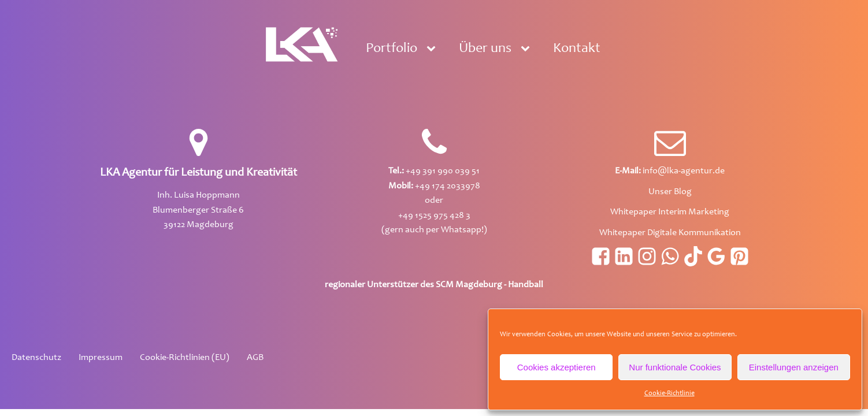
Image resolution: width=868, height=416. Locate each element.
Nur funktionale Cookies (675, 367)
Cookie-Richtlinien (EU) (185, 358)
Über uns (485, 49)
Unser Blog (670, 192)
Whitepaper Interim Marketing (670, 212)
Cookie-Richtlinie (669, 393)
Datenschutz (36, 358)
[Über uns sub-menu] (528, 49)
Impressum (101, 358)
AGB (255, 358)
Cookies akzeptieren (557, 367)
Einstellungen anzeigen (794, 367)
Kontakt (577, 49)
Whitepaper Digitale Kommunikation (670, 233)
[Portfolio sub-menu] (433, 49)
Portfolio (392, 49)
